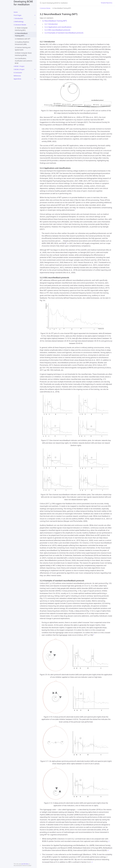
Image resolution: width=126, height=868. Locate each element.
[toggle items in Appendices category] (35, 79)
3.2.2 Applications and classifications (58, 27)
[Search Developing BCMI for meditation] (63, 3)
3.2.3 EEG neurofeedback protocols (57, 30)
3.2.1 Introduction (51, 24)
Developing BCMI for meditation (23, 3)
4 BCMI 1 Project (19, 66)
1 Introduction (18, 18)
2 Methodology (19, 22)
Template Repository (107, 3)
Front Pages (18, 15)
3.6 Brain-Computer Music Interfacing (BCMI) (23, 54)
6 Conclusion (18, 73)
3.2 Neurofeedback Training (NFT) (21, 34)
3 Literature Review (20, 25)
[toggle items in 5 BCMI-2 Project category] (35, 69)
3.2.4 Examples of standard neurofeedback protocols (64, 33)
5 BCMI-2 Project (19, 69)
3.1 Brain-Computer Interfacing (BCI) (21, 29)
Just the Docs (25, 864)
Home (16, 12)
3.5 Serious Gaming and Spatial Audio (23, 49)
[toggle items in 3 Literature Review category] (35, 25)
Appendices (17, 79)
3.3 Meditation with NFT (23, 39)
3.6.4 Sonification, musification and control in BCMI (24, 61)
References (17, 76)
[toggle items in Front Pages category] (35, 15)
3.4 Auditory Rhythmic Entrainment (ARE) (22, 43)
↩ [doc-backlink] (109, 841)
